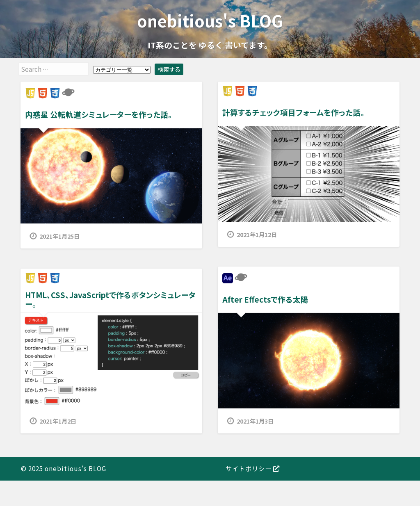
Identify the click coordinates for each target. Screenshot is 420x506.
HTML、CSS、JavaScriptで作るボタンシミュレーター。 (110, 299)
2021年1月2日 (58, 421)
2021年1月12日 (257, 234)
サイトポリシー (253, 468)
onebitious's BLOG (210, 20)
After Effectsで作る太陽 (265, 299)
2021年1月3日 (255, 421)
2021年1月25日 (59, 236)
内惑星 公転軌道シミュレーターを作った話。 (99, 114)
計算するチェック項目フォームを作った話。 (293, 112)
